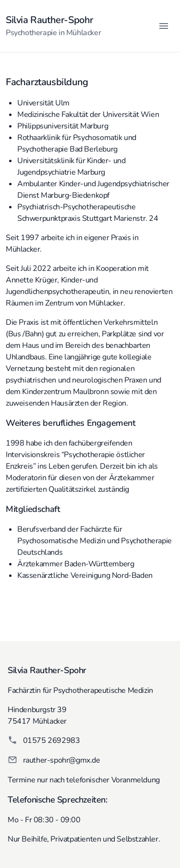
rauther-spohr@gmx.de (62, 760)
